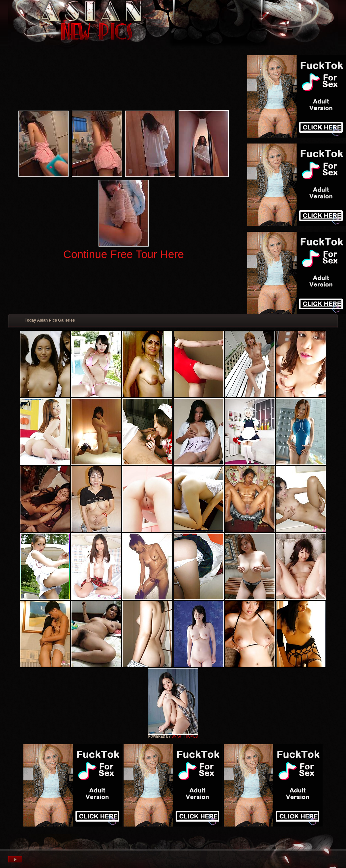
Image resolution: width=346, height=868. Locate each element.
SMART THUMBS (185, 736)
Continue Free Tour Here (124, 254)
